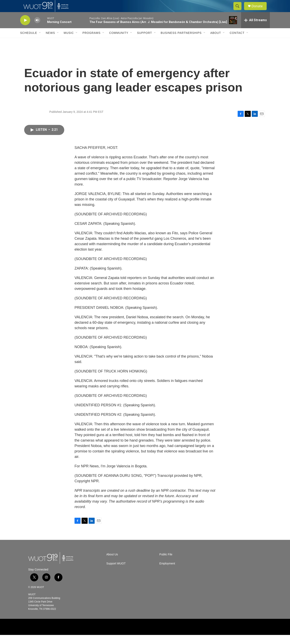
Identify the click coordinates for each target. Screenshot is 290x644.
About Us (112, 564)
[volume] (37, 29)
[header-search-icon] (239, 11)
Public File (166, 564)
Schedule (29, 42)
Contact (237, 42)
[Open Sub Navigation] (40, 42)
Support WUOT (116, 573)
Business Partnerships (181, 42)
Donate (260, 11)
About (216, 42)
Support (144, 42)
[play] (25, 29)
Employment (167, 573)
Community (119, 42)
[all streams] (255, 29)
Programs (91, 42)
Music (69, 42)
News (50, 42)
